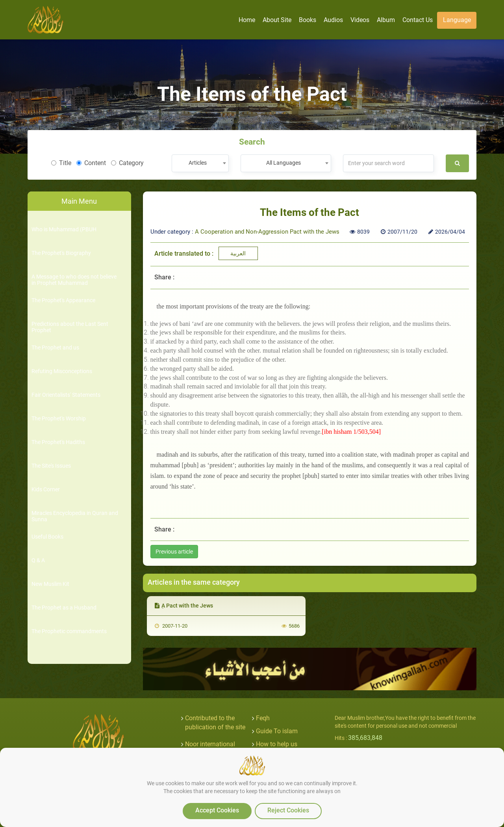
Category (127, 163)
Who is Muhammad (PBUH (64, 230)
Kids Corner (46, 490)
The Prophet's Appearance (63, 300)
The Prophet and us (55, 348)
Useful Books (47, 537)
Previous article (174, 552)
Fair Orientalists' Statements (66, 395)
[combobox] (200, 163)
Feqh (263, 718)
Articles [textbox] (198, 163)
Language (457, 20)
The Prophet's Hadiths (58, 442)
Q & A (38, 560)
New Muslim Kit (50, 584)
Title (61, 163)
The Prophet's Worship (59, 419)
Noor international (210, 744)
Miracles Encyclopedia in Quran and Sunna (75, 516)
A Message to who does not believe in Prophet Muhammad (74, 280)
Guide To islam (277, 731)
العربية (238, 253)
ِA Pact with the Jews (184, 606)
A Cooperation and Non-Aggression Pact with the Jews (267, 232)
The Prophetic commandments (69, 631)
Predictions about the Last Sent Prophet (70, 327)
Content (91, 163)
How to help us (277, 744)
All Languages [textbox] (283, 163)
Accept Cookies (217, 810)
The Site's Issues (51, 466)
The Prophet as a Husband (64, 608)
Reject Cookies (288, 810)
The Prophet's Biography (61, 253)
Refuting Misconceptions (62, 371)
